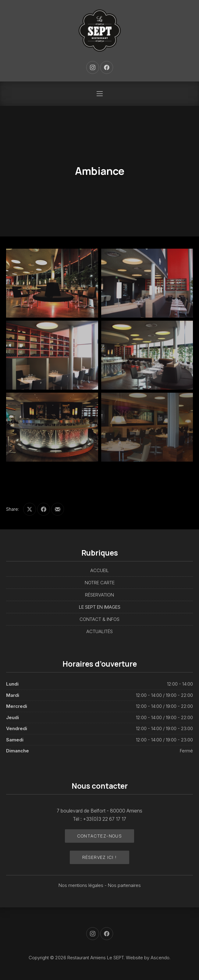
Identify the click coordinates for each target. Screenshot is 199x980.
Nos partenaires (124, 885)
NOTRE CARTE (100, 583)
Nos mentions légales (82, 885)
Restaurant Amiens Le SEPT (96, 958)
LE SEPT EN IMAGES (100, 607)
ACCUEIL (100, 570)
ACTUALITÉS (100, 631)
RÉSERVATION (100, 595)
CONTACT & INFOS (100, 619)
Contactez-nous (100, 836)
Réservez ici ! (100, 857)
